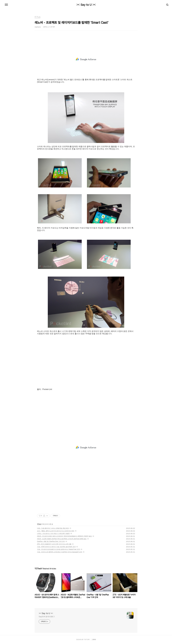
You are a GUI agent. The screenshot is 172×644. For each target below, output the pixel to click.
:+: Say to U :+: (86, 5)
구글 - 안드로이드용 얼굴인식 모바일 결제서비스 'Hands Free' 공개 (58, 549)
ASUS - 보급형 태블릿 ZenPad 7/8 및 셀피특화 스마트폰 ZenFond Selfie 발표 (62, 539)
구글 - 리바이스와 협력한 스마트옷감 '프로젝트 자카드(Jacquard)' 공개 (60, 552)
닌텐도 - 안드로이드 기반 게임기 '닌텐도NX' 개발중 (53, 533)
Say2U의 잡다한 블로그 (47, 617)
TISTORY (87, 640)
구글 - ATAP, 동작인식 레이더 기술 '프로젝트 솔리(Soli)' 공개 (56, 547)
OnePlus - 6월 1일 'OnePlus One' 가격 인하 (51, 541)
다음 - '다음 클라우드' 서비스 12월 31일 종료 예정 (53, 528)
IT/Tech (39, 524)
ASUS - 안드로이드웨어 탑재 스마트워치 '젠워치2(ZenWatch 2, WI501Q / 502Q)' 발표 (64, 536)
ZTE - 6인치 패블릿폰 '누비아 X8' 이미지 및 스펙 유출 (54, 544)
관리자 (94, 640)
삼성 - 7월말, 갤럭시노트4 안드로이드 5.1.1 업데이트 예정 (56, 531)
